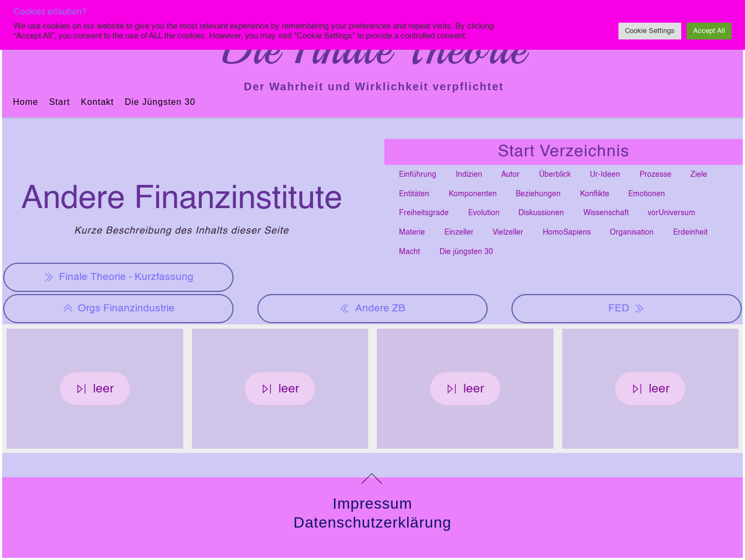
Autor (510, 175)
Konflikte (595, 194)
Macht (410, 252)
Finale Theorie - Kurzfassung (119, 277)
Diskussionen (541, 213)
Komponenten (473, 194)
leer (95, 389)
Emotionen (647, 194)
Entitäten (414, 194)
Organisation (632, 232)
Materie (412, 232)
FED (626, 309)
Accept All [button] (709, 31)
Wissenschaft (606, 213)
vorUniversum (671, 213)
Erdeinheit (690, 232)
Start (60, 102)
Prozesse (656, 175)
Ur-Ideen (605, 175)
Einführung (418, 175)
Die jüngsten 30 (160, 102)
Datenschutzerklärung (372, 522)
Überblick (555, 175)
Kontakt (97, 102)
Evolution (484, 213)
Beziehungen (538, 194)
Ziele (699, 175)
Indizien (469, 175)
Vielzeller (508, 232)
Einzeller (459, 232)
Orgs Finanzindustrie (119, 309)
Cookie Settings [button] (650, 31)
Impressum (372, 504)
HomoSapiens (567, 232)
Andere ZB (372, 309)
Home (26, 102)
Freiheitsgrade (424, 213)
